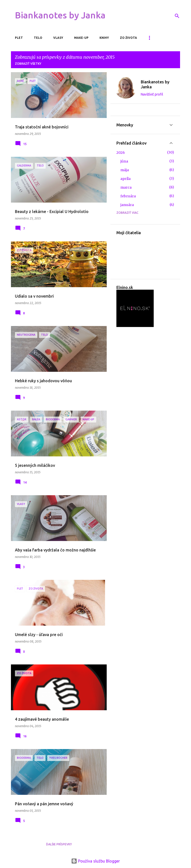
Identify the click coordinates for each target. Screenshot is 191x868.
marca (126, 187)
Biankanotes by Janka (60, 15)
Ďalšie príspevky (59, 844)
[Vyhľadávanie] (177, 16)
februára (128, 196)
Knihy (104, 38)
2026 (121, 153)
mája (125, 170)
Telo (38, 38)
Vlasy (58, 38)
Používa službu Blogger (95, 861)
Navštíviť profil (152, 94)
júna (124, 161)
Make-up (81, 38)
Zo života (128, 38)
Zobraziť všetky (28, 64)
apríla (125, 179)
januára (127, 205)
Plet (19, 38)
